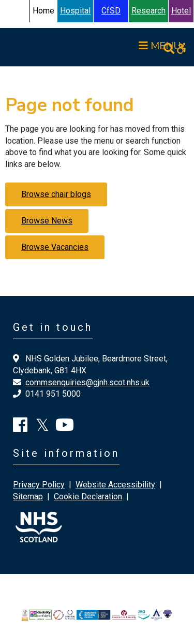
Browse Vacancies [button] (55, 247)
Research (148, 11)
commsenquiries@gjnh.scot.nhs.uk (87, 382)
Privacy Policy (39, 485)
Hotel (181, 11)
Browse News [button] (47, 221)
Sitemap (28, 496)
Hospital (75, 11)
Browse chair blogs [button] (56, 194)
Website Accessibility (115, 485)
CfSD (111, 11)
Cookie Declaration (88, 496)
